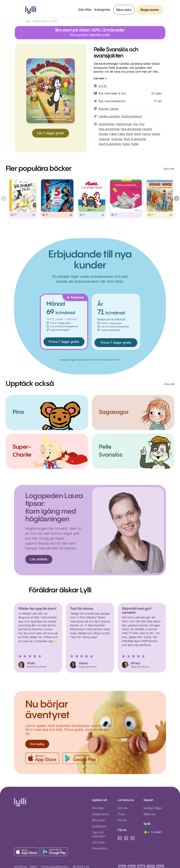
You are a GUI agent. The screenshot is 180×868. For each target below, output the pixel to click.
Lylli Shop (98, 842)
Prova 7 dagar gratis (64, 342)
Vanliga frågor (153, 808)
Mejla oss (150, 814)
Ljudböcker (99, 826)
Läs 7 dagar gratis (51, 133)
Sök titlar (85, 10)
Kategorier (102, 10)
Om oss (123, 808)
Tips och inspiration (99, 834)
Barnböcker (40, 21)
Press (121, 814)
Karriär (122, 820)
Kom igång (37, 744)
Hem (28, 21)
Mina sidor (124, 10)
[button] (154, 832)
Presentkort (100, 848)
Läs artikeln (39, 559)
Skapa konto (150, 10)
